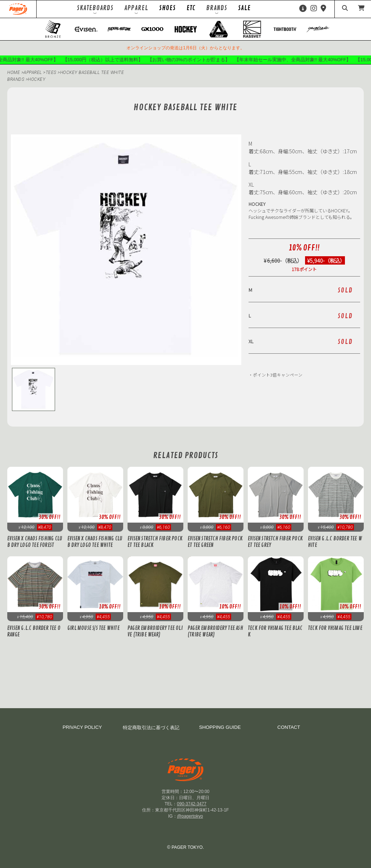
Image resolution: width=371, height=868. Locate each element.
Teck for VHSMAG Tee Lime (335, 628)
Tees (52, 72)
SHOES (167, 8)
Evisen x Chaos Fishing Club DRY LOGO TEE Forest (35, 542)
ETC (191, 8)
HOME (14, 72)
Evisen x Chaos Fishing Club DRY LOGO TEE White (95, 542)
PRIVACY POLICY (82, 727)
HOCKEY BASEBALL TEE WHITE (92, 72)
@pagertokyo (190, 816)
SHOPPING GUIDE (220, 727)
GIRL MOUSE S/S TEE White (93, 628)
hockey (37, 79)
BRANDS (16, 79)
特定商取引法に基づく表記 (151, 728)
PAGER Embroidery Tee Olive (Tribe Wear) (155, 631)
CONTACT (289, 727)
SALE (244, 8)
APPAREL (33, 72)
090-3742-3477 (191, 804)
